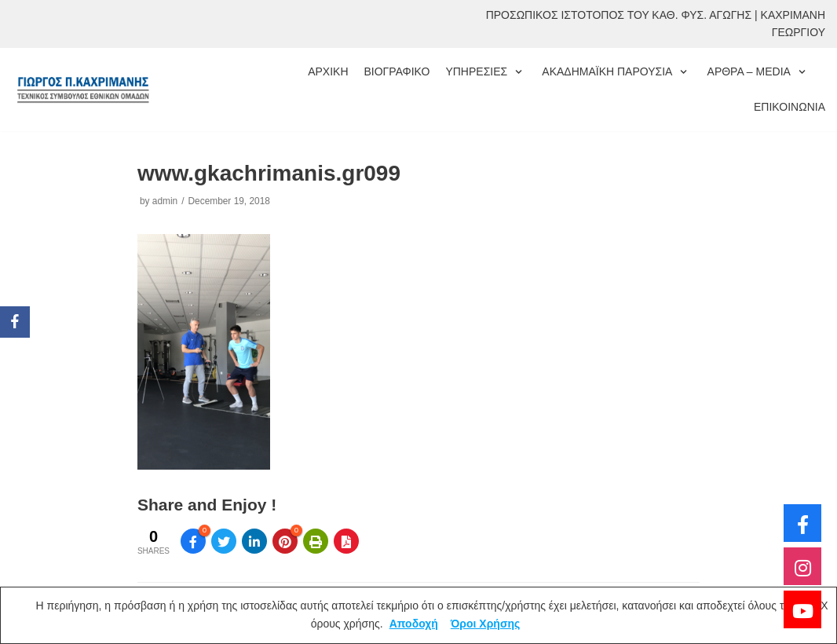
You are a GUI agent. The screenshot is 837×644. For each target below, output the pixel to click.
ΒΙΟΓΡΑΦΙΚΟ (397, 71)
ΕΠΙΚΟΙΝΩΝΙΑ (789, 107)
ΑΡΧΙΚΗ (328, 71)
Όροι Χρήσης (486, 624)
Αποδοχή (414, 624)
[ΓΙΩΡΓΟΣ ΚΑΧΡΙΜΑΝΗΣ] (82, 89)
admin (165, 201)
